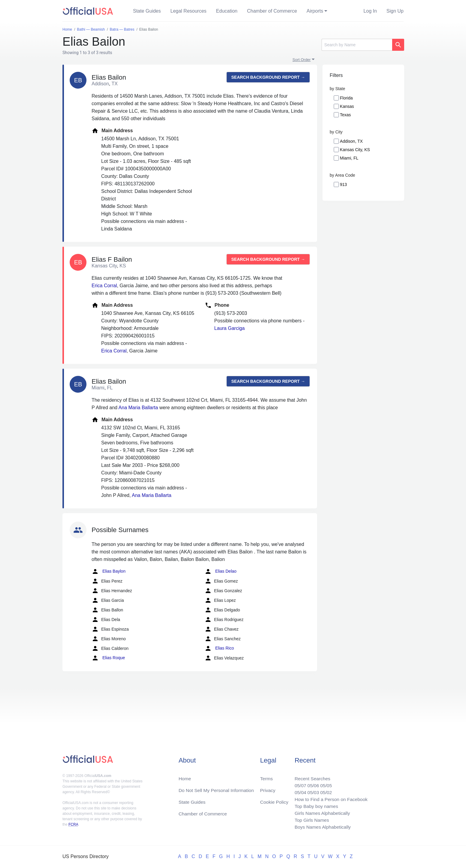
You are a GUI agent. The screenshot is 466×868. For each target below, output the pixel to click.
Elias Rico (219, 648)
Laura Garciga (230, 328)
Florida (346, 98)
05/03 (311, 791)
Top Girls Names (310, 819)
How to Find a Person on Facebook (330, 798)
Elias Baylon (109, 571)
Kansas (347, 106)
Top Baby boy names (315, 805)
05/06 (311, 783)
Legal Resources (189, 11)
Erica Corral (104, 286)
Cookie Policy (274, 800)
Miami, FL (349, 158)
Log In (370, 11)
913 (343, 184)
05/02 (325, 791)
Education (227, 11)
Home (185, 776)
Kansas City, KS (355, 150)
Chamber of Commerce (272, 11)
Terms (266, 776)
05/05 (325, 783)
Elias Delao (221, 571)
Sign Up (395, 11)
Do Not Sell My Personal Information (218, 788)
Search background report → (268, 77)
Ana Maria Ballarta (138, 408)
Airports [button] (315, 11)
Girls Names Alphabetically (321, 812)
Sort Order (302, 60)
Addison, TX (351, 141)
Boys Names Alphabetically (321, 827)
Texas (345, 115)
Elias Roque (108, 658)
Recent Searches (311, 776)
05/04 (298, 791)
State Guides (147, 11)
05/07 (298, 783)
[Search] (357, 45)
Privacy (268, 788)
